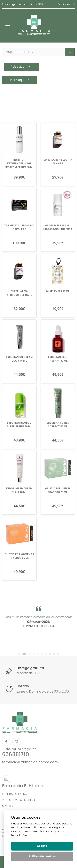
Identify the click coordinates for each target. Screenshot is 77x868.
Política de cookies (42, 856)
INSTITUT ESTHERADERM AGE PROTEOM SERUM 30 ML (19, 164)
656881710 (16, 754)
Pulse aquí (20, 67)
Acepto (42, 846)
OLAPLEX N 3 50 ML (58, 291)
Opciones (64, 4)
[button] (19, 654)
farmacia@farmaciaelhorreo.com (30, 762)
